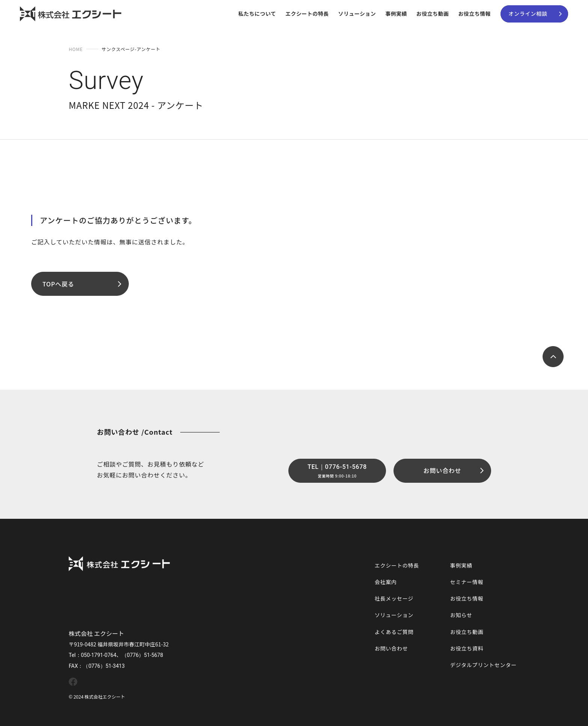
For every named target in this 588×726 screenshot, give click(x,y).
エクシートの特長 (307, 14)
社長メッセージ (394, 598)
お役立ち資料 (467, 648)
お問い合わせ (391, 648)
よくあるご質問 (394, 632)
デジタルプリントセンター (483, 665)
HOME (76, 49)
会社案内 (386, 582)
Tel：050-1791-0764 (93, 655)
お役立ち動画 (433, 14)
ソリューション (357, 14)
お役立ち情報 (474, 14)
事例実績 (396, 14)
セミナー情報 (467, 582)
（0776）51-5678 (142, 655)
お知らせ (461, 615)
